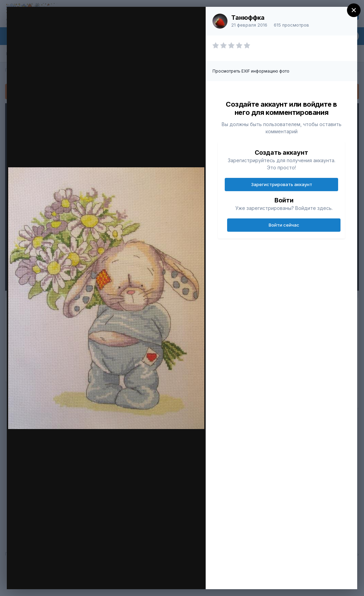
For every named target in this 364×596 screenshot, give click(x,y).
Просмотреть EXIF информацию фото (251, 71)
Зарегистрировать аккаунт (282, 184)
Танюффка (248, 18)
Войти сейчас (284, 225)
